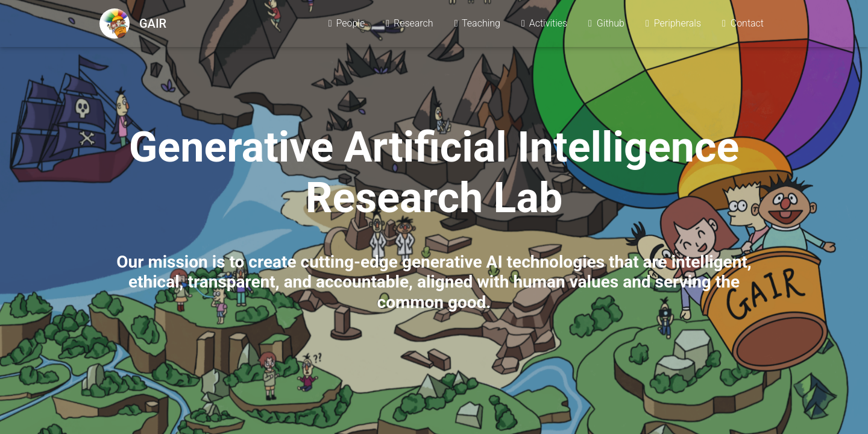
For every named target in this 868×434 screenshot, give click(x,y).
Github (605, 25)
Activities (543, 25)
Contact (742, 25)
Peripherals (672, 25)
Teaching (476, 25)
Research (408, 25)
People (346, 25)
